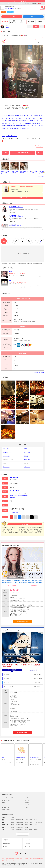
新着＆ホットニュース (29, 449)
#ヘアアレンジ (6, 128)
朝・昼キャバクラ (6, 800)
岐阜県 (13, 827)
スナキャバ (5, 805)
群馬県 (22, 822)
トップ (30, 27)
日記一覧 (20, 4)
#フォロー (12, 123)
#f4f (22, 126)
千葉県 (31, 822)
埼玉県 (26, 822)
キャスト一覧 (6, 456)
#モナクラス (38, 116)
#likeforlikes (36, 123)
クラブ (26, 798)
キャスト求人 (12, 17)
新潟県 (13, 825)
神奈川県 (40, 822)
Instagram (12, 517)
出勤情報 (26, 456)
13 (41, 241)
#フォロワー (20, 123)
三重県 (26, 827)
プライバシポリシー (28, 840)
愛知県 (22, 827)
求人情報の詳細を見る (23, 621)
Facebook (20, 517)
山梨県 (31, 825)
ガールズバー (28, 805)
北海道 (13, 817)
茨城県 (13, 822)
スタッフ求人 (33, 17)
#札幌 (10, 121)
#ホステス (31, 118)
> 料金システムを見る (39, 373)
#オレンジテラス (15, 116)
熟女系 (4, 803)
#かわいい (33, 121)
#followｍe (28, 123)
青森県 (13, 820)
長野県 (35, 825)
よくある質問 (27, 843)
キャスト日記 (27, 460)
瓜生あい (14, 4)
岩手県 (17, 820)
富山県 (17, 825)
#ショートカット (38, 126)
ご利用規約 (6, 840)
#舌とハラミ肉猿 (24, 128)
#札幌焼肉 (15, 128)
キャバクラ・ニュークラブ (8, 798)
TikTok (32, 517)
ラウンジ (27, 803)
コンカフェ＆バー (6, 810)
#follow (18, 126)
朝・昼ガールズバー (7, 807)
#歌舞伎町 (15, 121)
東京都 (35, 822)
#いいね (39, 121)
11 (29, 241)
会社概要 (5, 847)
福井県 (26, 825)
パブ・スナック (28, 800)
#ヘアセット (28, 126)
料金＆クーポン (7, 452)
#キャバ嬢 (38, 118)
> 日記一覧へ (41, 176)
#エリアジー (6, 116)
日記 (36, 27)
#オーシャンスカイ (27, 116)
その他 (26, 807)
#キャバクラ (23, 118)
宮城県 (22, 820)
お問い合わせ (27, 847)
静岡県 (17, 827)
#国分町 (21, 121)
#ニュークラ (15, 118)
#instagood (5, 126)
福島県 (35, 820)
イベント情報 (27, 452)
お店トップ (6, 449)
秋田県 (26, 820)
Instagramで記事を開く (9, 136)
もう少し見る (23, 229)
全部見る (23, 834)
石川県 (22, 825)
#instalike (12, 126)
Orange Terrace (10, 8)
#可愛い (27, 121)
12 (35, 241)
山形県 (31, 820)
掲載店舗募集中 (6, 843)
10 (22, 241)
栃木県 (17, 822)
